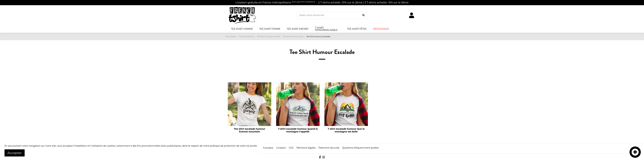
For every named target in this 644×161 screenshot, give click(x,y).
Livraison (281, 148)
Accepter (15, 153)
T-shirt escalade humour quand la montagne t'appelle (298, 130)
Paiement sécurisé (329, 148)
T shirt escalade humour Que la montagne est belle (346, 130)
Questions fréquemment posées (360, 148)
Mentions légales (306, 148)
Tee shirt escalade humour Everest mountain (250, 130)
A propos (268, 148)
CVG (291, 148)
